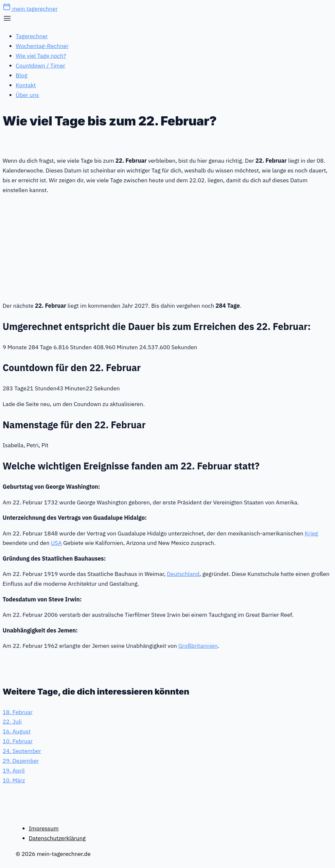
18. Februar (18, 712)
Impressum (44, 828)
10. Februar (18, 741)
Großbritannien (198, 646)
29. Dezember (21, 761)
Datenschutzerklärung (57, 838)
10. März (14, 780)
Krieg (311, 533)
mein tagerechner (30, 9)
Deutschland (183, 574)
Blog (21, 75)
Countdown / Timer (40, 66)
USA (56, 543)
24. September (22, 751)
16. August (17, 731)
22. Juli (12, 721)
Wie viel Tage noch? (41, 56)
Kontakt (26, 85)
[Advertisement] (167, 247)
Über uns (27, 95)
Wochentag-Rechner (42, 46)
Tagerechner (32, 36)
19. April (14, 770)
